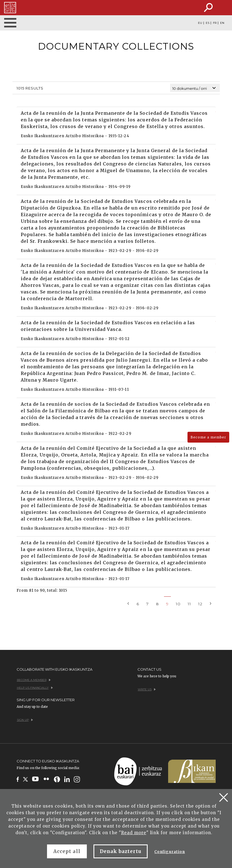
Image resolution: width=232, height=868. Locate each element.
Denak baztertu (121, 851)
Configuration (170, 852)
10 (178, 604)
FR (215, 23)
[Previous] (128, 603)
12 (200, 604)
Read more (134, 833)
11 (189, 604)
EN (222, 23)
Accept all (67, 851)
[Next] (211, 603)
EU (200, 23)
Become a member (208, 437)
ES (208, 23)
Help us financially (35, 688)
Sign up (25, 720)
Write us (147, 689)
